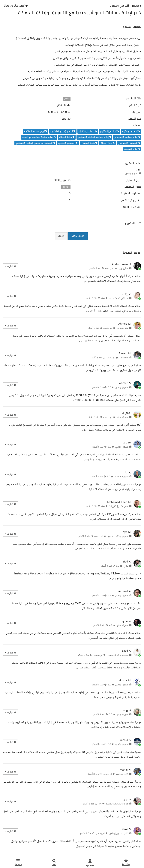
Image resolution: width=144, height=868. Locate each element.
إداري (126, 566)
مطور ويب (123, 268)
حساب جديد (78, 236)
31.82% (66, 187)
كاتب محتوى (122, 774)
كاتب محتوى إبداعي (119, 833)
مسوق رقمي (132, 173)
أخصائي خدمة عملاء (119, 298)
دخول (61, 236)
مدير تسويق (123, 328)
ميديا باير (124, 358)
